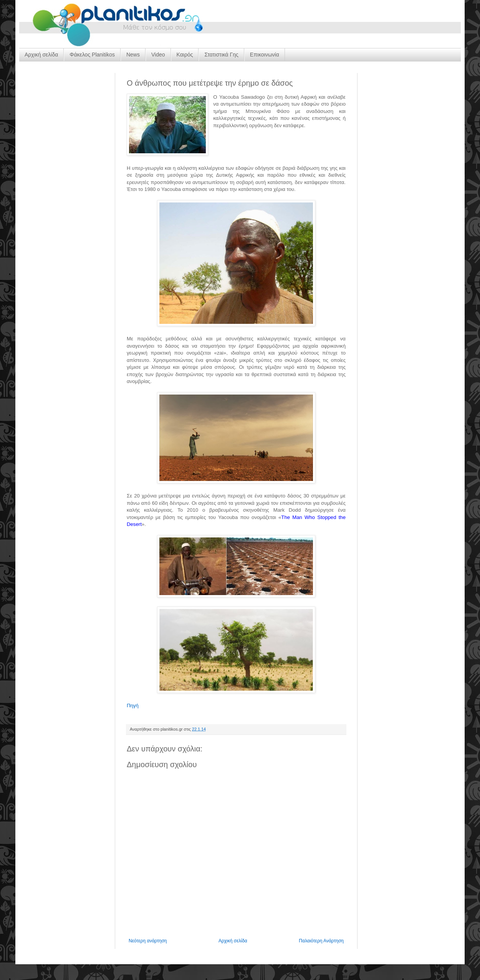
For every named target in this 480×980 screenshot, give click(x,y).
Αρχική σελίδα (41, 55)
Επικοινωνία (265, 55)
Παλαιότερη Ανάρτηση (321, 941)
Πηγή (133, 706)
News (133, 55)
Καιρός (185, 55)
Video (158, 55)
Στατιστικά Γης (221, 55)
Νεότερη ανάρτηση (148, 941)
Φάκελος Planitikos (92, 55)
